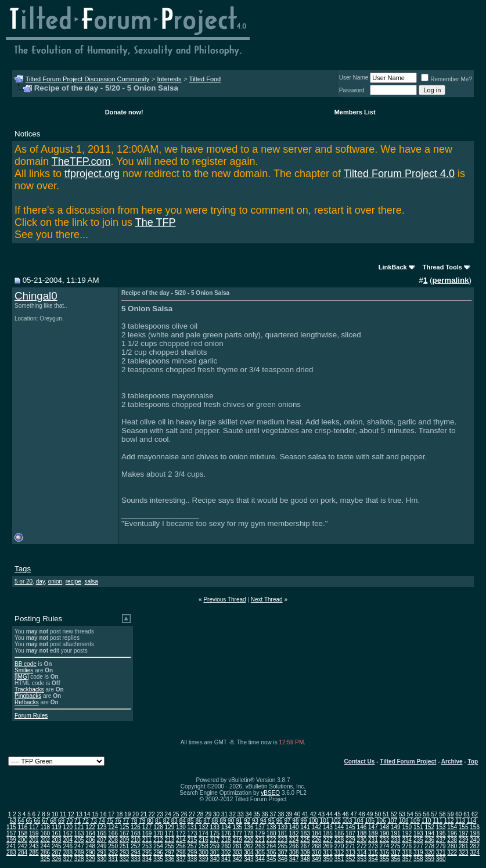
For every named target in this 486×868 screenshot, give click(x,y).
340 (215, 859)
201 (34, 840)
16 (103, 814)
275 (396, 846)
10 (55, 814)
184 (317, 833)
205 (79, 840)
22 (152, 814)
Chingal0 (36, 296)
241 (11, 846)
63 (13, 821)
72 (86, 821)
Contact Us (360, 761)
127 (147, 827)
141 (305, 827)
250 (113, 846)
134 (226, 827)
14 (87, 814)
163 (79, 833)
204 (68, 840)
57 (435, 814)
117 (34, 827)
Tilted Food (205, 79)
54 (410, 814)
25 (176, 814)
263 (260, 846)
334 (147, 859)
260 (226, 846)
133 (215, 827)
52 (394, 814)
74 (102, 821)
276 (407, 846)
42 (313, 814)
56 (426, 814)
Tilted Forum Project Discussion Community (88, 79)
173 (192, 833)
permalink (451, 280)
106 (381, 821)
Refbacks (27, 702)
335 (158, 859)
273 (373, 846)
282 (475, 846)
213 (170, 840)
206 (90, 840)
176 (226, 833)
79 (142, 821)
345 (271, 859)
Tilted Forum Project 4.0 (399, 174)
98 (295, 821)
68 (53, 821)
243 (34, 846)
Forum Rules (31, 716)
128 (158, 827)
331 (113, 859)
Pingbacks (28, 696)
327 (68, 859)
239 (464, 840)
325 (45, 859)
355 (385, 859)
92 (247, 821)
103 (348, 821)
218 (226, 840)
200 (23, 840)
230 (362, 840)
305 (260, 853)
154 (452, 827)
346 (282, 859)
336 (170, 859)
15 (95, 814)
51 (386, 814)
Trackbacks (29, 689)
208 (113, 840)
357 (407, 859)
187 (350, 833)
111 (438, 821)
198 (475, 833)
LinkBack (393, 267)
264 (271, 846)
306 (271, 853)
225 (305, 840)
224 (294, 840)
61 (467, 814)
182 (294, 833)
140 (294, 827)
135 (237, 827)
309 (305, 853)
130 (181, 827)
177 (237, 833)
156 (475, 827)
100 (313, 821)
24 (168, 814)
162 (68, 833)
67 (45, 821)
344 (260, 859)
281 (464, 846)
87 (206, 821)
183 (305, 833)
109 (415, 821)
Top (473, 761)
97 (287, 821)
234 (407, 840)
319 (418, 853)
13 (79, 814)
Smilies (24, 670)
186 (339, 833)
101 (325, 821)
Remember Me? (447, 79)
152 (429, 827)
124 (113, 827)
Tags (23, 569)
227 (328, 840)
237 (441, 840)
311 (328, 853)
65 (29, 821)
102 (336, 821)
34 (249, 814)
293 (125, 853)
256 (181, 846)
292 (113, 853)
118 (45, 827)
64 (21, 821)
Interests (169, 79)
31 (224, 814)
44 (330, 814)
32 (233, 814)
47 (353, 814)
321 (441, 853)
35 (257, 814)
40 (297, 814)
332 (125, 859)
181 (282, 833)
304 (249, 853)
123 (102, 827)
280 (452, 846)
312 (339, 853)
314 (362, 853)
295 (147, 853)
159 (34, 833)
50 (378, 814)
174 (204, 833)
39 (289, 814)
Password (352, 90)
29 (208, 814)
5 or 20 (24, 581)
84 (183, 821)
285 (34, 853)
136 (249, 827)
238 (452, 840)
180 (271, 833)
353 (362, 859)
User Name (354, 78)
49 (370, 814)
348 (305, 859)
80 (150, 821)
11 (63, 814)
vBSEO (270, 793)
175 (215, 833)
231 (373, 840)
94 (263, 821)
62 (475, 814)
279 (441, 846)
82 (166, 821)
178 (249, 833)
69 (61, 821)
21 (144, 814)
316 (385, 853)
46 (346, 814)
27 (192, 814)
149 (396, 827)
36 (264, 814)
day (40, 581)
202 (45, 840)
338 (192, 859)
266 (294, 846)
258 (204, 846)
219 (237, 840)
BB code (26, 664)
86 (198, 821)
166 (113, 833)
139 (282, 827)
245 (57, 846)
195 (441, 833)
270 (339, 846)
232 (385, 840)
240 (475, 840)
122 (90, 827)
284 (23, 853)
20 (136, 814)
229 (350, 840)
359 (429, 859)
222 (271, 840)
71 (78, 821)
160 (45, 833)
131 (192, 827)
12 (71, 814)
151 (418, 827)
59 (450, 814)
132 (204, 827)
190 (385, 833)
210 (136, 840)
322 (452, 853)
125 (125, 827)
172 (181, 833)
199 (11, 840)
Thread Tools (442, 267)
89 (223, 821)
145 (350, 827)
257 (192, 846)
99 (303, 821)
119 (57, 827)
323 (464, 853)
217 (215, 840)
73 (94, 821)
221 (260, 840)
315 (373, 853)
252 (136, 846)
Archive (452, 761)
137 (260, 827)
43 (321, 814)
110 (426, 821)
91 (239, 821)
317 (396, 853)
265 (282, 846)
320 (429, 853)
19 (127, 814)
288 (68, 853)
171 (170, 833)
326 (57, 859)
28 (200, 814)
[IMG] (21, 677)
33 (241, 814)
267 (305, 846)
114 (472, 821)
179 (260, 833)
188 (362, 833)
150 (407, 827)
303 (237, 853)
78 (134, 821)
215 (192, 840)
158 (23, 833)
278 (429, 846)
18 (119, 814)
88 (215, 821)
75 (109, 821)
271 (350, 846)
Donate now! (124, 112)
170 (158, 833)
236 (429, 840)
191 (396, 833)
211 (147, 840)
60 (458, 814)
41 (305, 814)
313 (350, 853)
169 (147, 833)
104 (359, 821)
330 (102, 859)
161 (57, 833)
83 (174, 821)
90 (231, 821)
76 (118, 821)
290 (90, 853)
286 (45, 853)
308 (294, 853)
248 (90, 846)
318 (407, 853)
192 (407, 833)
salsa (91, 581)
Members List (355, 112)
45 (338, 814)
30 (216, 814)
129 (170, 827)
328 (79, 859)
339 (204, 859)
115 (11, 827)
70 (69, 821)
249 (102, 846)
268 (317, 846)
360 (441, 859)
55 (418, 814)
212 (158, 840)
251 (125, 846)
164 (90, 833)
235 (418, 840)
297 (170, 853)
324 (475, 853)
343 (249, 859)
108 (404, 821)
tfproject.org (92, 174)
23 (160, 814)
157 (11, 833)
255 (170, 846)
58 (442, 814)
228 (339, 840)
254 (158, 846)
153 (441, 827)
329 (90, 859)
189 (373, 833)
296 (158, 853)
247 (79, 846)
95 (271, 821)
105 (370, 821)
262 (249, 846)
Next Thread (267, 599)
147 (373, 827)
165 (102, 833)
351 (339, 859)
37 (273, 814)
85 (191, 821)
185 (328, 833)
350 (328, 859)
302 (226, 853)
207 (102, 840)
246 (68, 846)
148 (385, 827)
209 (125, 840)
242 (23, 846)
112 (449, 821)
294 (136, 853)
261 (237, 846)
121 (79, 827)
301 (215, 853)
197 (464, 833)
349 (317, 859)
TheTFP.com (81, 161)
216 (204, 840)
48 (361, 814)
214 (181, 840)
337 (181, 859)
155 (464, 827)
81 (158, 821)
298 (181, 853)
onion (55, 581)
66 (37, 821)
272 (362, 846)
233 (396, 840)
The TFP (156, 222)
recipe (73, 581)
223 (282, 840)
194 (429, 833)
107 (392, 821)
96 (280, 821)
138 (271, 827)
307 (282, 853)
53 (402, 814)
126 (136, 827)
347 (294, 859)
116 (23, 827)
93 (255, 821)
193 (418, 833)
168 (136, 833)
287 (57, 853)
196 (452, 833)
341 (226, 859)
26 (184, 814)
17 (111, 814)
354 (373, 859)
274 (385, 846)
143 (328, 827)
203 (57, 840)
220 (249, 840)
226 (317, 840)
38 (281, 814)
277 (418, 846)
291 (102, 853)
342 (237, 859)
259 (215, 846)
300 (204, 853)
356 (396, 859)
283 (11, 853)
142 (317, 827)
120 (68, 827)
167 (125, 833)
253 (147, 846)
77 (126, 821)
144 (339, 827)
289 (79, 853)
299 (192, 853)
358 (418, 859)
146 (362, 827)
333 (136, 859)
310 (317, 853)
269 (328, 846)
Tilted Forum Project (408, 761)
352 (350, 859)
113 (460, 821)
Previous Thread (224, 599)
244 (45, 846)
